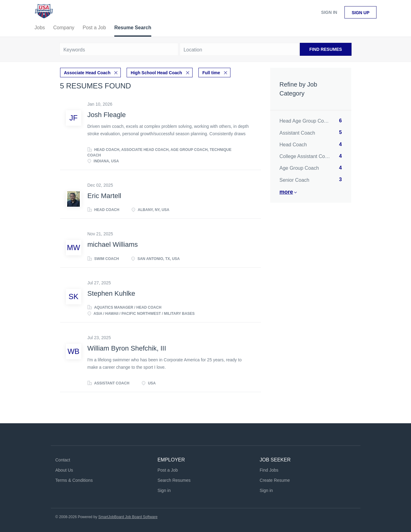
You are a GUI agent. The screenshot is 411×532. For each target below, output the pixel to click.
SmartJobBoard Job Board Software (128, 517)
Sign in (329, 12)
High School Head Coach (156, 73)
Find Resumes (326, 49)
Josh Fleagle (107, 115)
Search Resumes (174, 480)
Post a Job (168, 470)
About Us (64, 470)
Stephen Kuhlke (111, 293)
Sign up (360, 13)
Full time (211, 73)
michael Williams (113, 244)
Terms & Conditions (74, 480)
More (286, 192)
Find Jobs (269, 470)
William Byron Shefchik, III (127, 348)
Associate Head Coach (87, 73)
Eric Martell (104, 196)
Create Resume (275, 480)
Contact (63, 460)
